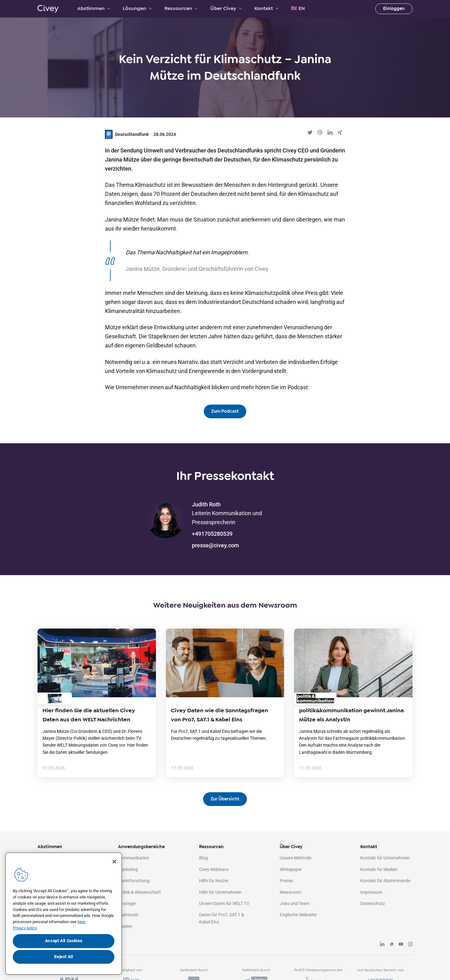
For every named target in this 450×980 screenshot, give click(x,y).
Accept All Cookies (64, 941)
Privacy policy (25, 928)
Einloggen (394, 9)
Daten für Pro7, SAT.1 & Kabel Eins (222, 918)
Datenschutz (373, 903)
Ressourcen (181, 8)
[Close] (114, 862)
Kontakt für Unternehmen (385, 858)
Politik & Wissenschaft (140, 892)
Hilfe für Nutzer (214, 881)
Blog (203, 858)
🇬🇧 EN (298, 8)
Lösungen (137, 8)
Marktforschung (134, 881)
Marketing (128, 869)
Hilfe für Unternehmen (220, 892)
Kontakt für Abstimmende (385, 881)
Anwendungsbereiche (141, 847)
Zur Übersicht (225, 799)
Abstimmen (94, 8)
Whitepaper (291, 869)
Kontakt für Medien (379, 869)
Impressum (371, 892)
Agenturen (128, 915)
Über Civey (226, 8)
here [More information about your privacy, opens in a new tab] (81, 922)
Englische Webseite (298, 915)
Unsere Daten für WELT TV (224, 903)
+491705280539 (212, 534)
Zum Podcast (225, 411)
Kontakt (266, 8)
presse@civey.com (215, 545)
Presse (286, 881)
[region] (64, 914)
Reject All (64, 957)
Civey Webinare (214, 869)
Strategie (127, 903)
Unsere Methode (295, 858)
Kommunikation (134, 858)
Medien (125, 926)
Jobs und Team (295, 903)
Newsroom (290, 892)
